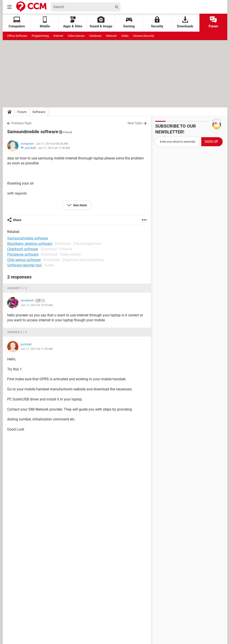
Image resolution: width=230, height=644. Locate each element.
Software (39, 112)
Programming (40, 36)
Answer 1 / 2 (17, 288)
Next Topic (135, 123)
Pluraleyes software (23, 254)
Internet (58, 36)
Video (125, 36)
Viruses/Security (144, 36)
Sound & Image (101, 22)
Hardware (95, 36)
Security (157, 22)
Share (17, 220)
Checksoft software (23, 249)
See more (80, 205)
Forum (213, 22)
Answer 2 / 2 (17, 332)
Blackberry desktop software (30, 244)
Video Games (76, 36)
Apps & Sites (73, 22)
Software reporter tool (24, 265)
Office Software (17, 36)
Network (111, 36)
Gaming (129, 22)
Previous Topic (22, 123)
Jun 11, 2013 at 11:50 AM (54, 148)
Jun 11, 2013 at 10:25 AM (37, 305)
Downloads (185, 22)
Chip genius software (24, 260)
